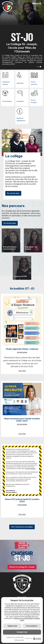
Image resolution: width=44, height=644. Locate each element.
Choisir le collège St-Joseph (22, 567)
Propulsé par (33, 638)
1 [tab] (38, 67)
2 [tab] (40, 67)
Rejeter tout (12, 626)
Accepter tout (22, 632)
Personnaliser (32, 626)
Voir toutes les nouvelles (22, 527)
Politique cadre (19, 640)
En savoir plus (13, 193)
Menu (37, 3)
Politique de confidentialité (23, 618)
